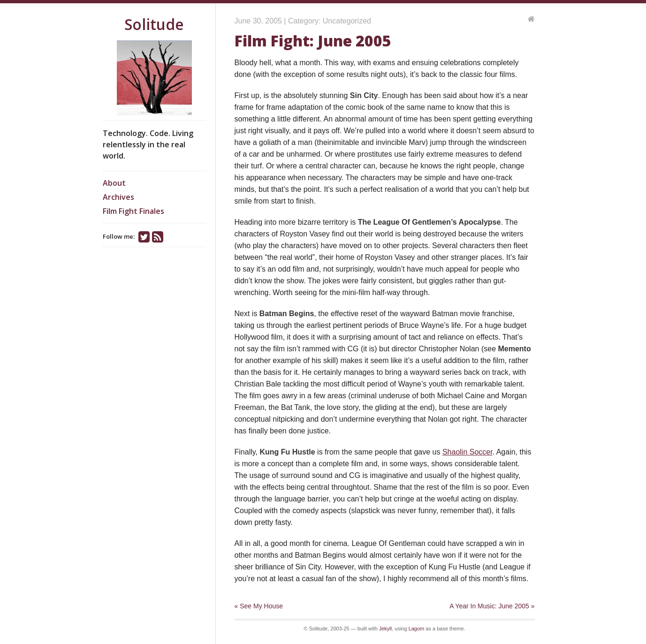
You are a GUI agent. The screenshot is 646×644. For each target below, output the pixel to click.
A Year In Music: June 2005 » (492, 606)
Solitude (154, 24)
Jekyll (386, 629)
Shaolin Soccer (467, 452)
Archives (118, 197)
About (114, 183)
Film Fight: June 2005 (313, 41)
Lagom (417, 629)
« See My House (259, 606)
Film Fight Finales (133, 211)
